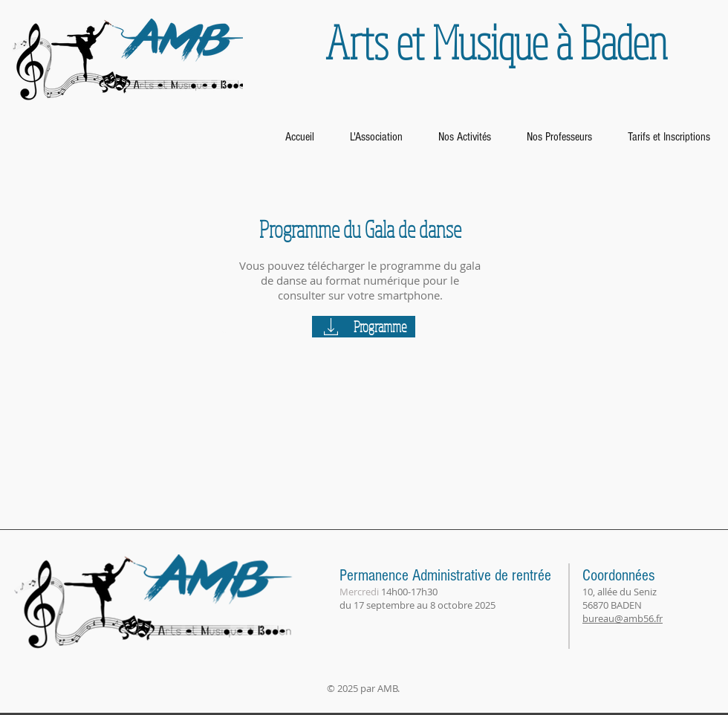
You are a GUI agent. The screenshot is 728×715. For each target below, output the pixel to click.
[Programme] (364, 327)
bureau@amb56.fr (623, 618)
